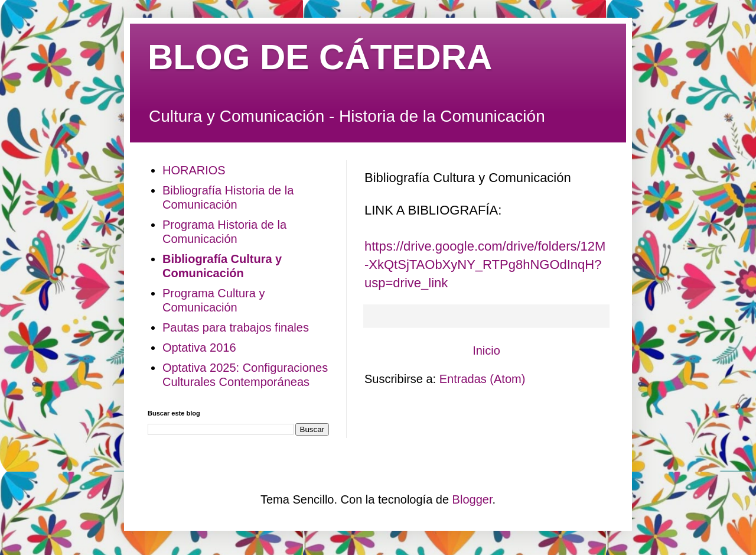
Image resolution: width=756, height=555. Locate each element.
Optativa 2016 (199, 348)
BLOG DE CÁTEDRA (320, 57)
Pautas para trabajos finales (236, 327)
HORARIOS (194, 170)
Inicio (486, 350)
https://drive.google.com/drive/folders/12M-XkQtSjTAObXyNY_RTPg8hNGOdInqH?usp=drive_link (485, 264)
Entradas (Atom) (483, 379)
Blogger (472, 499)
